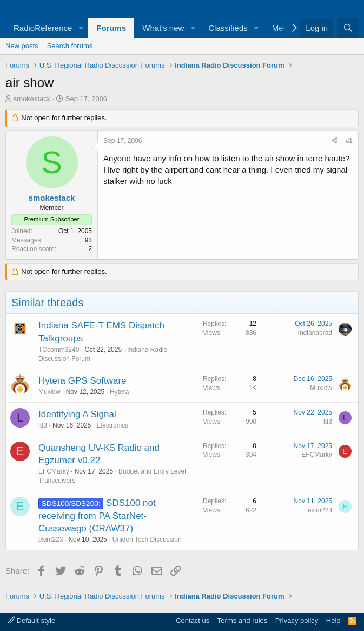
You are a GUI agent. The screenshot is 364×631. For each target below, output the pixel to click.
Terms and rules (242, 620)
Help (333, 620)
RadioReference (43, 28)
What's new (163, 28)
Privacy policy (297, 620)
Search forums (70, 46)
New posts (22, 46)
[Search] (348, 28)
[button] (81, 28)
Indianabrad (315, 333)
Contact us (193, 620)
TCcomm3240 (59, 350)
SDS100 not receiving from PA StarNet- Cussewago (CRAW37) (97, 516)
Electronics (112, 425)
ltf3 (43, 425)
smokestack (32, 99)
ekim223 (51, 540)
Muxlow (49, 392)
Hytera (119, 392)
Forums (111, 28)
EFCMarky (54, 471)
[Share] (335, 141)
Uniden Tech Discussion (147, 540)
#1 (349, 141)
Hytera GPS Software (82, 381)
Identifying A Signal (77, 414)
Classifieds (228, 28)
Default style (31, 620)
